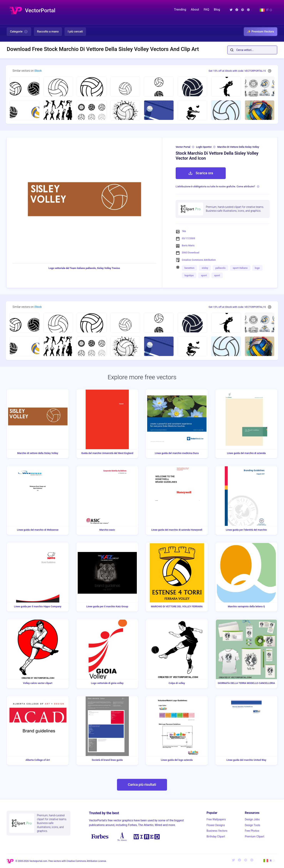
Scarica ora (201, 173)
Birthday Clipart (216, 836)
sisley (205, 268)
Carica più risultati (142, 785)
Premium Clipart (254, 836)
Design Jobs (252, 819)
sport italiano (240, 268)
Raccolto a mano (48, 32)
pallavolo (221, 268)
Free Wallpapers (216, 819)
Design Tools (252, 825)
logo (257, 268)
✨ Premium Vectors (261, 32)
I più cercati (75, 32)
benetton (190, 268)
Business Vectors (217, 831)
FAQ (206, 10)
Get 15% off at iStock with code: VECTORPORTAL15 (237, 71)
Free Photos (252, 831)
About (195, 10)
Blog (217, 10)
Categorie (19, 32)
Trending (180, 10)
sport (204, 275)
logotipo (189, 275)
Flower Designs (216, 825)
